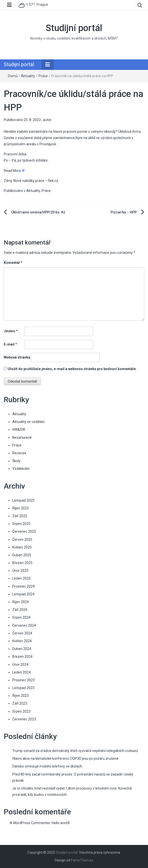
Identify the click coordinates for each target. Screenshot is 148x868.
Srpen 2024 (21, 617)
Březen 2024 (22, 657)
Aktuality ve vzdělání (28, 422)
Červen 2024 (22, 633)
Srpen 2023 (21, 711)
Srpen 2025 (21, 524)
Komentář (13, 263)
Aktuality (28, 76)
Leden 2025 (21, 578)
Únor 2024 (20, 665)
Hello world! (61, 823)
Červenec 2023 (24, 719)
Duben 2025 (22, 555)
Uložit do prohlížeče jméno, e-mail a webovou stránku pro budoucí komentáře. (72, 369)
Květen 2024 (22, 641)
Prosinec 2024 (23, 586)
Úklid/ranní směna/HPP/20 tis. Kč (38, 212)
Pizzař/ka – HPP (124, 212)
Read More (12, 171)
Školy (16, 461)
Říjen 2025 (20, 508)
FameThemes (82, 860)
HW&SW (19, 429)
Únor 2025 (20, 571)
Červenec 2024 (24, 625)
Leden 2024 (21, 672)
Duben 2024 (22, 649)
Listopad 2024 (23, 594)
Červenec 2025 (24, 531)
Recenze (19, 453)
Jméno (11, 331)
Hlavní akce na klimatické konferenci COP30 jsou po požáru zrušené (65, 758)
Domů (13, 76)
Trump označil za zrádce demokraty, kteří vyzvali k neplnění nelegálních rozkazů (75, 751)
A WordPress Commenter (30, 823)
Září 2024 (20, 610)
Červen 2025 (22, 539)
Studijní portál (74, 28)
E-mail (10, 344)
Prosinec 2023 (23, 680)
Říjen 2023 (20, 696)
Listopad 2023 (23, 688)
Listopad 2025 (23, 500)
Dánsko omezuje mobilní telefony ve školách (47, 766)
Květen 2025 (22, 547)
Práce (43, 76)
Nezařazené (22, 438)
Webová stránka (17, 357)
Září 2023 (20, 703)
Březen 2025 (22, 563)
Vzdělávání (21, 469)
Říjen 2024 (20, 602)
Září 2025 (20, 516)
